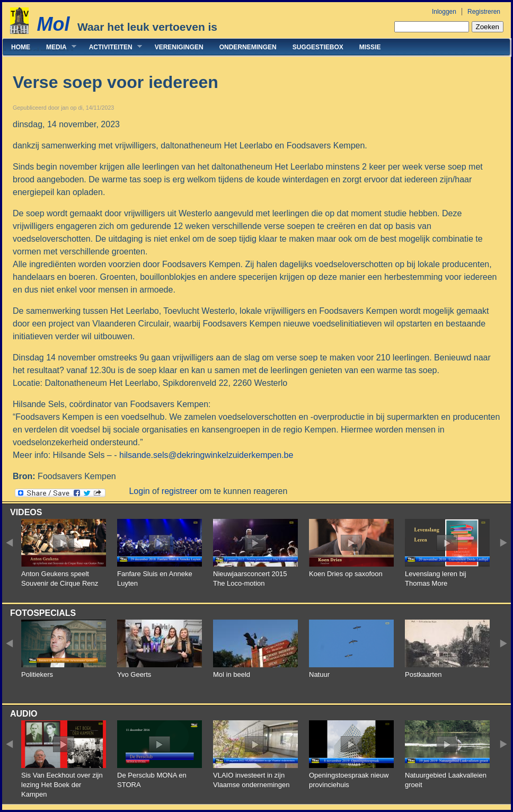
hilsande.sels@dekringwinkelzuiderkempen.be (206, 455)
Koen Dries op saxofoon (346, 574)
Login (139, 491)
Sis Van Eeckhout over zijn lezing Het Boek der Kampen (62, 785)
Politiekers (37, 674)
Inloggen (444, 12)
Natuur (319, 674)
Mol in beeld (232, 674)
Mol (53, 24)
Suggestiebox (318, 47)
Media (57, 47)
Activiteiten (112, 47)
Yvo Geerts (134, 674)
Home (21, 47)
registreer (180, 491)
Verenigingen (179, 47)
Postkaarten (423, 674)
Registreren (484, 12)
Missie (370, 47)
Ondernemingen (248, 47)
